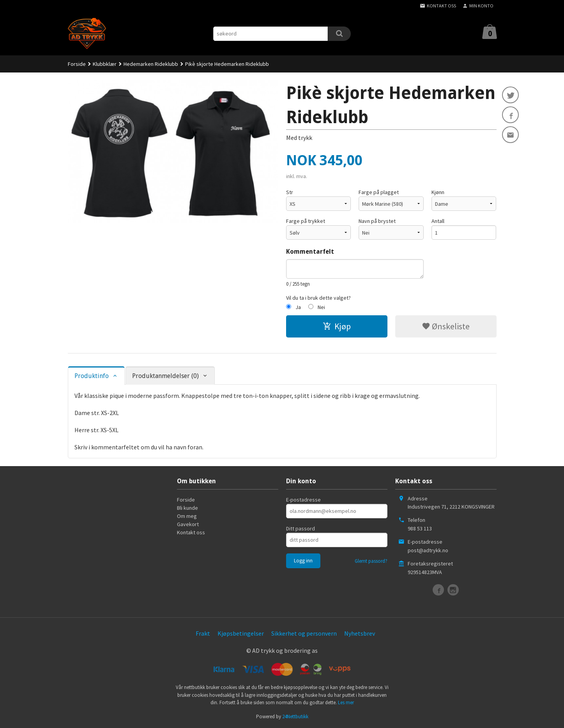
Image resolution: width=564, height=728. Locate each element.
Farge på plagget (379, 192)
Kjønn (438, 192)
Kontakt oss (191, 532)
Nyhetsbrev (360, 633)
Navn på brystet (377, 221)
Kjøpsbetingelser (241, 633)
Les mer (346, 702)
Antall (438, 221)
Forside (77, 64)
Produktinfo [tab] (92, 376)
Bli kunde (187, 508)
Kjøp (337, 326)
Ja (298, 307)
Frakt (203, 633)
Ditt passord (301, 528)
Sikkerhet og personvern (304, 633)
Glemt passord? (371, 561)
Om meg (187, 516)
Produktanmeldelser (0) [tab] (165, 376)
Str (290, 192)
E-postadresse (303, 500)
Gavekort (188, 524)
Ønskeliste (446, 326)
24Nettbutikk (295, 717)
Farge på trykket (306, 221)
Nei (321, 307)
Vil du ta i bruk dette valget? (318, 298)
